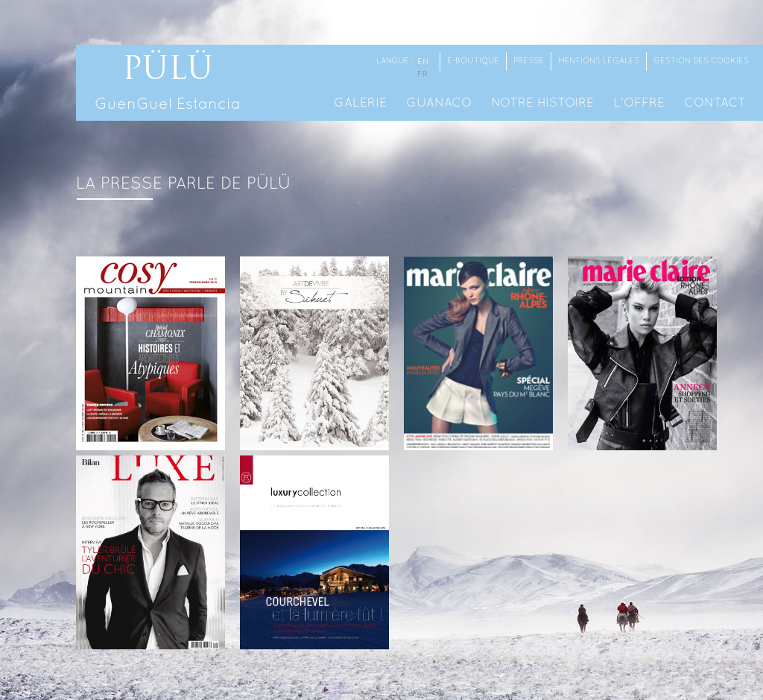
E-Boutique (473, 61)
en (423, 62)
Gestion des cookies (701, 61)
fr (422, 75)
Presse (529, 61)
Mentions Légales (599, 61)
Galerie (360, 103)
